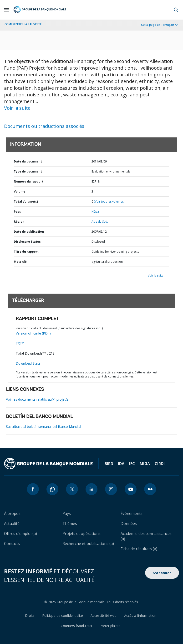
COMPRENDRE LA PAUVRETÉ (23, 24)
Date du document (28, 161)
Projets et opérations (81, 534)
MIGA (145, 464)
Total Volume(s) (26, 202)
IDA (121, 464)
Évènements (132, 513)
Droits (30, 615)
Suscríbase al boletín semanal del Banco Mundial (43, 427)
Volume (20, 191)
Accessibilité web (104, 615)
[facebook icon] (33, 489)
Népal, (96, 212)
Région (19, 222)
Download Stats (28, 363)
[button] (176, 10)
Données (129, 524)
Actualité (12, 524)
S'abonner (162, 573)
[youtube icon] (131, 489)
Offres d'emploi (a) (20, 534)
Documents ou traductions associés (44, 126)
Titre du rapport (26, 252)
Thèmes (70, 524)
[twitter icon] (72, 489)
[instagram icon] (111, 489)
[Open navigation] (6, 10)
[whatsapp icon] (52, 489)
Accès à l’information (140, 615)
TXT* (20, 343)
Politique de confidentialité (63, 615)
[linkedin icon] (91, 489)
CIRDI (160, 464)
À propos (12, 513)
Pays (17, 212)
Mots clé (20, 262)
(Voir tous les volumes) (109, 202)
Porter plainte (110, 626)
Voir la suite (17, 108)
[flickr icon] (150, 489)
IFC (132, 464)
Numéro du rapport (29, 181)
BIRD (109, 464)
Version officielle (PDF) (33, 333)
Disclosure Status (27, 242)
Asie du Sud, (100, 222)
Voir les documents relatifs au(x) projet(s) (38, 399)
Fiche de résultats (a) (139, 549)
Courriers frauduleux (76, 626)
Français (169, 25)
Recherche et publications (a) (88, 544)
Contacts (12, 544)
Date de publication (29, 232)
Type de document (28, 171)
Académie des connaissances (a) (146, 536)
